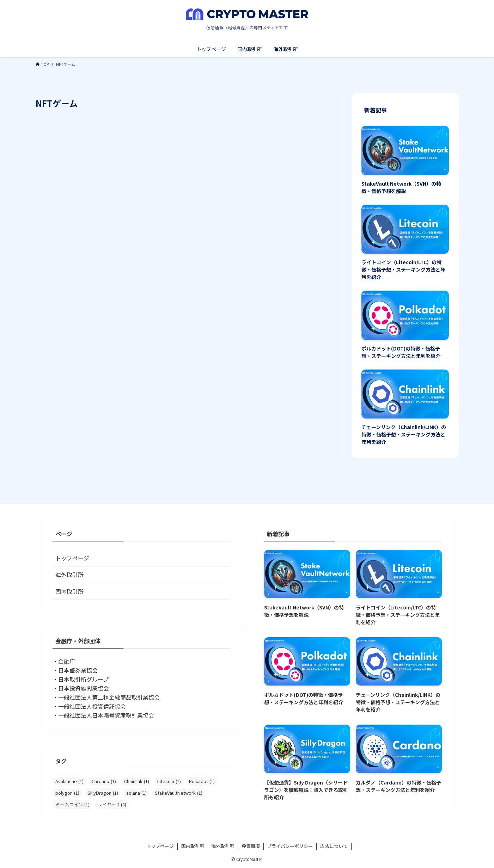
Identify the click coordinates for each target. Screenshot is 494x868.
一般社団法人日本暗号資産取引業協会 (106, 715)
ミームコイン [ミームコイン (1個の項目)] (72, 804)
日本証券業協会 (78, 670)
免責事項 (251, 846)
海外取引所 (69, 575)
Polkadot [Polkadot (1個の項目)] (202, 781)
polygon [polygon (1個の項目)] (67, 793)
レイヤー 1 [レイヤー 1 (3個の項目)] (112, 804)
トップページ (72, 558)
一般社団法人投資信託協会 (92, 706)
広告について (334, 846)
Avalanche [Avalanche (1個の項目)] (69, 781)
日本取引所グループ (83, 679)
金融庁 (67, 661)
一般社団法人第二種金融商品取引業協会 (109, 697)
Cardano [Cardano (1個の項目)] (104, 781)
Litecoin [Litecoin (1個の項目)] (169, 781)
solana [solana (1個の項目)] (136, 793)
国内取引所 (69, 591)
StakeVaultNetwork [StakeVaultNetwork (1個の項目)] (179, 793)
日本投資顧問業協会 (84, 688)
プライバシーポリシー (290, 846)
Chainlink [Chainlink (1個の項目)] (137, 781)
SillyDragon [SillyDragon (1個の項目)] (103, 793)
